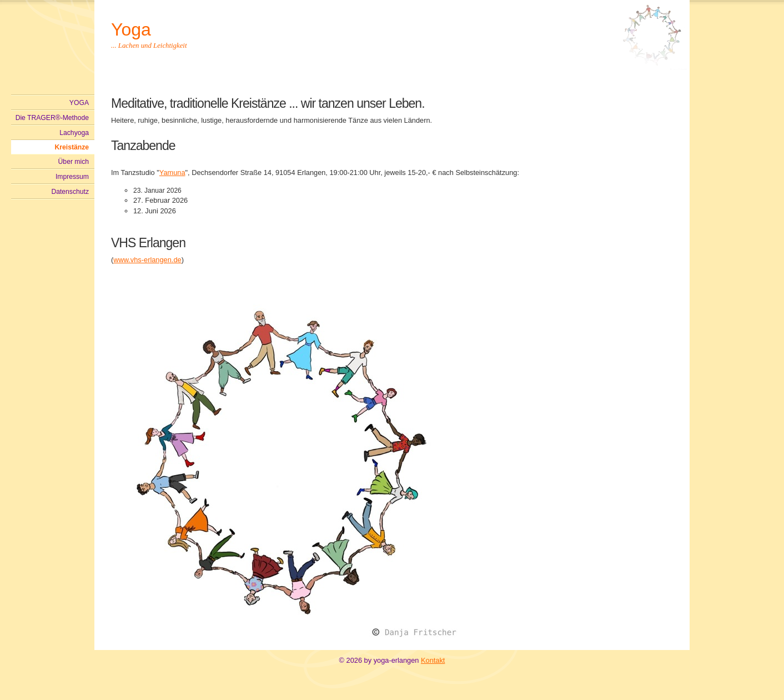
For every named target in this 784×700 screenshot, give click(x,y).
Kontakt (433, 660)
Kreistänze (72, 147)
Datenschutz (70, 192)
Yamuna (172, 172)
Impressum (72, 177)
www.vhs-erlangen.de (147, 260)
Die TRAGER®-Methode (52, 118)
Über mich (74, 162)
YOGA (79, 103)
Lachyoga (74, 133)
